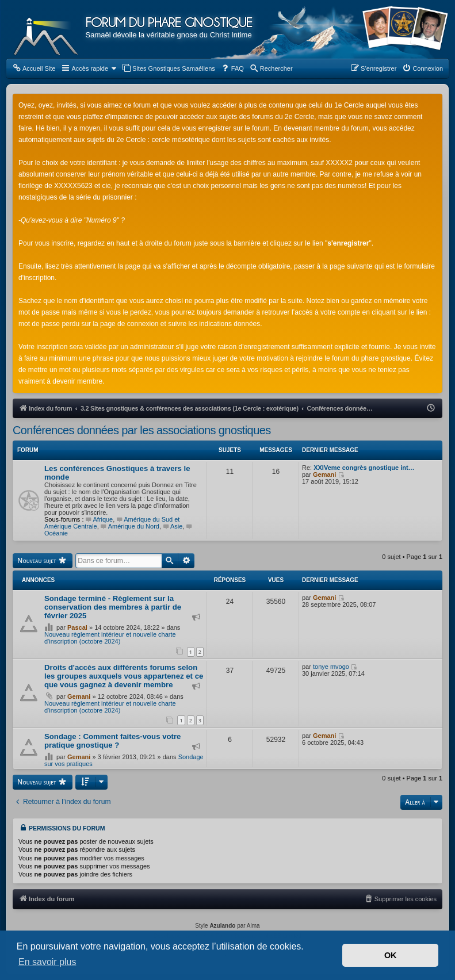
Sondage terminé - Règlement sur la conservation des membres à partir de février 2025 (113, 607)
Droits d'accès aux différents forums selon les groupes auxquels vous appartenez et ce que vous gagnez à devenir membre (124, 676)
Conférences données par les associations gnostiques (142, 430)
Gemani (324, 474)
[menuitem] (34, 68)
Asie (173, 526)
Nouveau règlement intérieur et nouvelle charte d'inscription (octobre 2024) (110, 638)
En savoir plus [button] (47, 962)
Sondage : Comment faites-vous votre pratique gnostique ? (112, 741)
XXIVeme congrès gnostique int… (364, 468)
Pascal (77, 627)
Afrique (100, 519)
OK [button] (391, 955)
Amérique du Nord (130, 526)
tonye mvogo (331, 667)
